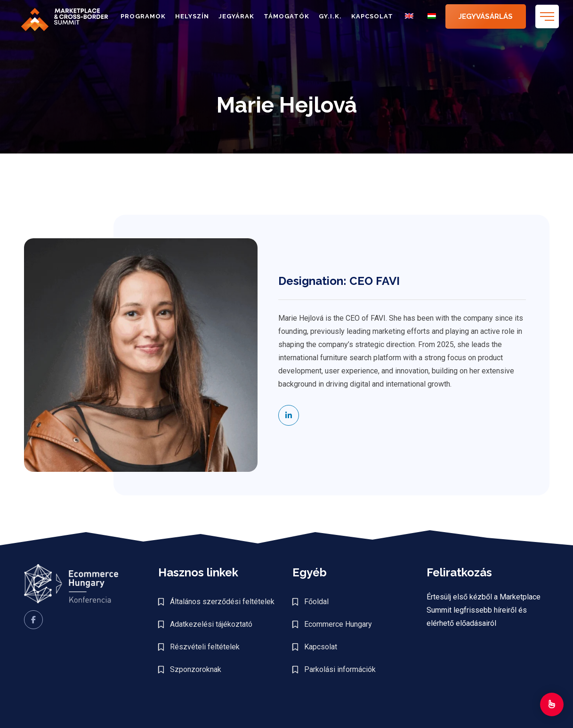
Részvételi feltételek (205, 647)
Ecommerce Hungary (338, 624)
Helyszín (192, 16)
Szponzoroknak (196, 669)
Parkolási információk (340, 669)
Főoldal (316, 602)
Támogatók (286, 16)
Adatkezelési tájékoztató (211, 624)
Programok (143, 16)
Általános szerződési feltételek (222, 602)
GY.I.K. (330, 16)
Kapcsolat (372, 16)
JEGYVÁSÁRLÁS (486, 16)
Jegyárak (236, 16)
